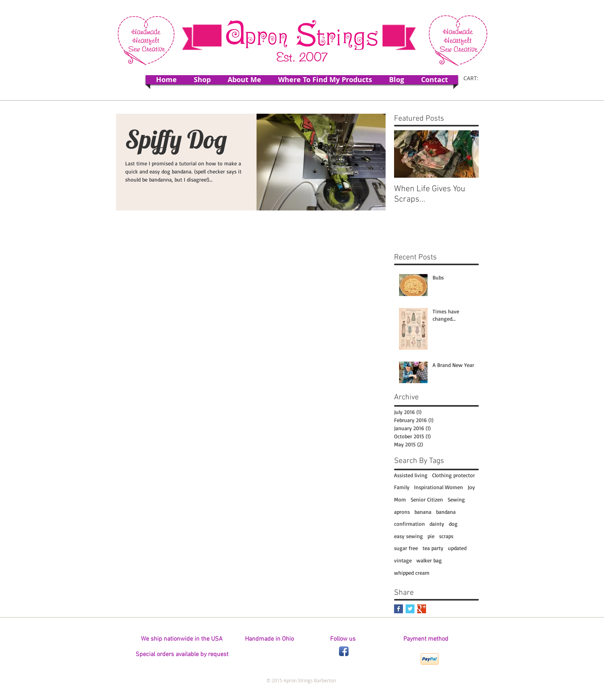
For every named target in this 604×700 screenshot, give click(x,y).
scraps (446, 536)
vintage (403, 560)
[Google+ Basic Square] (422, 609)
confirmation (409, 524)
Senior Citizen (427, 499)
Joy (471, 487)
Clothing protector (454, 475)
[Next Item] (466, 154)
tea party (433, 548)
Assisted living (411, 475)
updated (457, 548)
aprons (402, 512)
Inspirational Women (439, 487)
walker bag (429, 560)
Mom (400, 499)
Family (402, 487)
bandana (446, 512)
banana (423, 512)
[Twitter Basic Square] (410, 609)
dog (453, 524)
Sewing (456, 499)
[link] (476, 78)
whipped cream (412, 573)
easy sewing (409, 536)
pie (431, 536)
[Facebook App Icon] (344, 651)
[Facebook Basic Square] (398, 609)
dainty (437, 524)
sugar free (406, 548)
